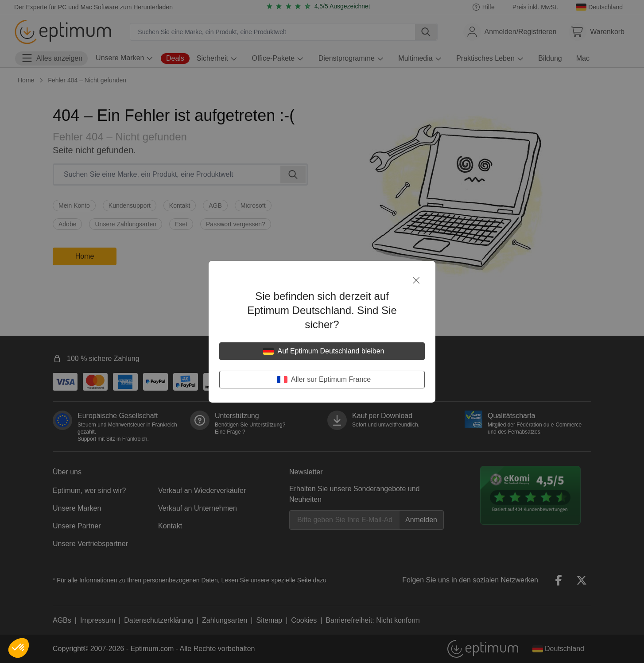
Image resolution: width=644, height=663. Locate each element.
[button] (19, 648)
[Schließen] (416, 280)
